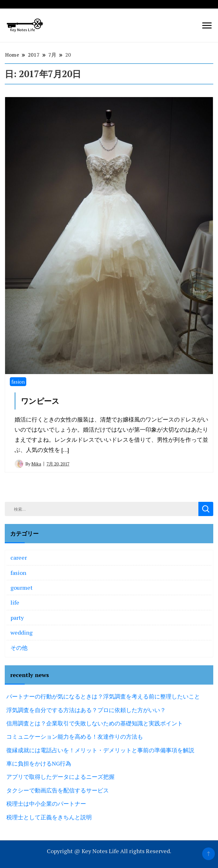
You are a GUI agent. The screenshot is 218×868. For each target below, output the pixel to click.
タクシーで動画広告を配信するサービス (58, 790)
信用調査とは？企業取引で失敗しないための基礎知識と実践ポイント (95, 723)
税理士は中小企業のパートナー (46, 803)
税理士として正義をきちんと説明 (49, 817)
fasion (18, 382)
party (17, 618)
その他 (19, 648)
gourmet (22, 588)
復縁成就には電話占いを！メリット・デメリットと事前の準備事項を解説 (100, 750)
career (19, 557)
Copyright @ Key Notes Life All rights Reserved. (109, 851)
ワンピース (40, 401)
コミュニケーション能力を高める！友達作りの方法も (75, 736)
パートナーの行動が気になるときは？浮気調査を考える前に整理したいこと (103, 696)
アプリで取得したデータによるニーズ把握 (60, 777)
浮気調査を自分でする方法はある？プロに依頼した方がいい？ (86, 710)
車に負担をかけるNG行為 (39, 763)
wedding (22, 632)
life (15, 602)
